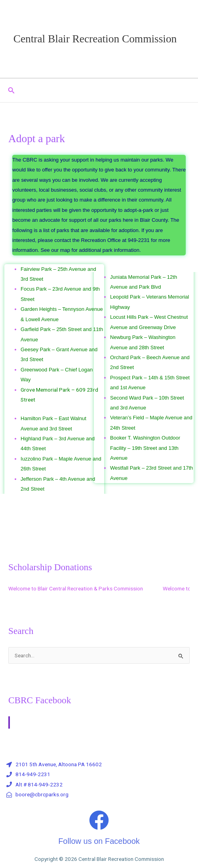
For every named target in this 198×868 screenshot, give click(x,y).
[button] (11, 90)
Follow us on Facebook (99, 841)
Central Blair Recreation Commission (95, 39)
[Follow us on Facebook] (99, 820)
